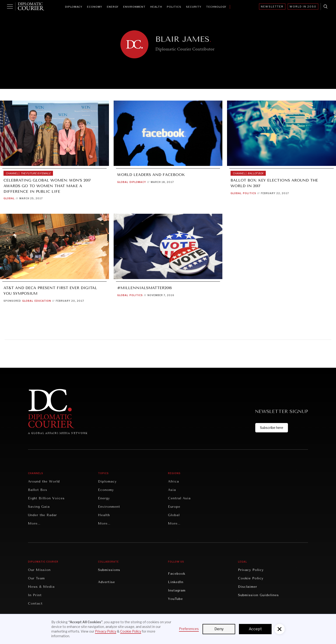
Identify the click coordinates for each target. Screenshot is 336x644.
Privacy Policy (251, 570)
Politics (174, 7)
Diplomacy (74, 7)
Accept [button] (255, 629)
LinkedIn (176, 582)
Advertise (107, 582)
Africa (173, 481)
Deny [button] (219, 629)
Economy (95, 7)
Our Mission (39, 570)
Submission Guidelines (258, 595)
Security (194, 7)
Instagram (177, 590)
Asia (172, 490)
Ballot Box (38, 490)
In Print (35, 595)
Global (9, 198)
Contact (35, 604)
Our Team (36, 578)
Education (43, 301)
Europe (174, 507)
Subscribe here (272, 428)
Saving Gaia (39, 507)
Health (156, 7)
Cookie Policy (251, 578)
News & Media (41, 587)
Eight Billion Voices (46, 498)
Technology (216, 7)
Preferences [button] (189, 629)
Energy (113, 7)
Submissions (109, 570)
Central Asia (179, 498)
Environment (134, 7)
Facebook (177, 574)
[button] (280, 629)
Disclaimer (248, 587)
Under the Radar (42, 515)
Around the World (44, 481)
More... (34, 523)
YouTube (175, 599)
